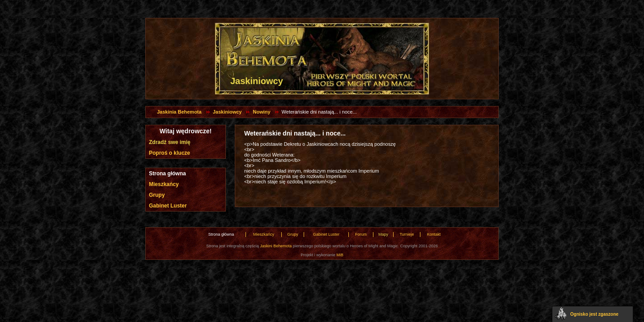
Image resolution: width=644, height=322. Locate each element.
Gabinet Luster (168, 206)
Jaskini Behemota (276, 246)
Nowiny (261, 112)
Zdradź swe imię (170, 142)
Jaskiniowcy (227, 112)
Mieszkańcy (164, 184)
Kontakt (434, 234)
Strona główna (167, 174)
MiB (340, 255)
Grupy (157, 195)
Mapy (383, 234)
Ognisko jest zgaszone (594, 314)
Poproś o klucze (169, 153)
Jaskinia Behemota (179, 112)
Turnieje (407, 234)
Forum (361, 234)
